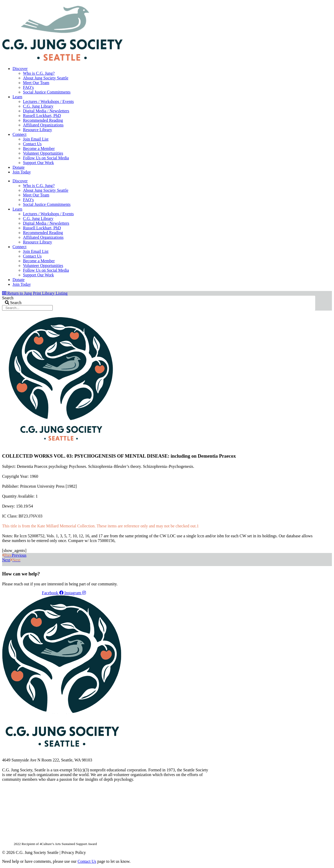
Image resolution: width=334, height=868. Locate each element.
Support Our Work (38, 163)
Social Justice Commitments (47, 92)
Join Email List (36, 139)
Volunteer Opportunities (43, 153)
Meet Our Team (36, 83)
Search (8, 298)
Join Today (22, 172)
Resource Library (38, 130)
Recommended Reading (43, 120)
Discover (20, 69)
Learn (17, 97)
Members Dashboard (281, 4)
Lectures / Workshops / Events (48, 101)
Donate (19, 167)
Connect (19, 134)
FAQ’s (28, 87)
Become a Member (39, 148)
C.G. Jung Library (38, 106)
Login (311, 4)
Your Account (246, 4)
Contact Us (32, 144)
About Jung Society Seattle (46, 78)
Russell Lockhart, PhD (42, 116)
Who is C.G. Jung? (39, 73)
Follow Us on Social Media (46, 158)
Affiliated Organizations (43, 125)
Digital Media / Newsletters (46, 111)
